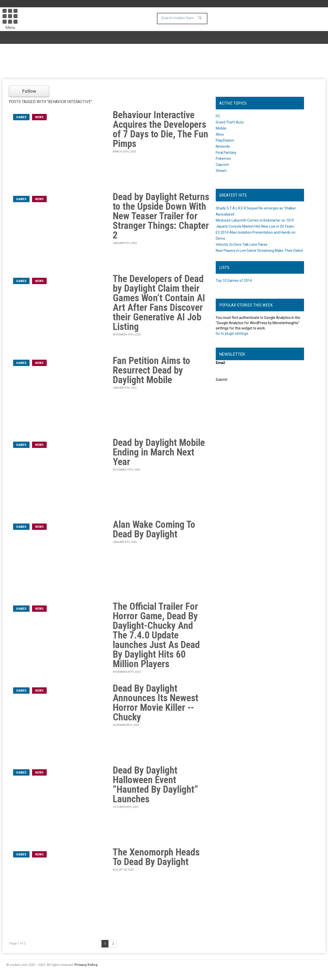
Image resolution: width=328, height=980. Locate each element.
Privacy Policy (86, 965)
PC (218, 116)
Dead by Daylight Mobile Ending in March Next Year (159, 452)
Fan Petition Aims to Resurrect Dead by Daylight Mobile (152, 370)
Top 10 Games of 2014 (234, 281)
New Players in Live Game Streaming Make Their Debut (259, 251)
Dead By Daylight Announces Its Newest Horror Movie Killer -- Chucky (156, 703)
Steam (221, 171)
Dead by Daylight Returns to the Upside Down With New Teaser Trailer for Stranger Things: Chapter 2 (161, 216)
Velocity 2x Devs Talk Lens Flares (242, 244)
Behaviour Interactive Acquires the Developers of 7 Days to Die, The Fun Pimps (160, 129)
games (21, 117)
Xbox (220, 134)
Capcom (222, 165)
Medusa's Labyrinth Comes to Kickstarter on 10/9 (255, 220)
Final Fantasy (226, 152)
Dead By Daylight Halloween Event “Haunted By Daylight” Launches (155, 785)
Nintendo (223, 146)
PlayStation (225, 140)
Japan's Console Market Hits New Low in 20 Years (255, 226)
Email (220, 363)
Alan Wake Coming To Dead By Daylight (154, 529)
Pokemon (223, 159)
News (39, 117)
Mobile (221, 128)
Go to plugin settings (232, 333)
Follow (29, 91)
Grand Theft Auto (230, 122)
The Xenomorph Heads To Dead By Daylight (156, 857)
